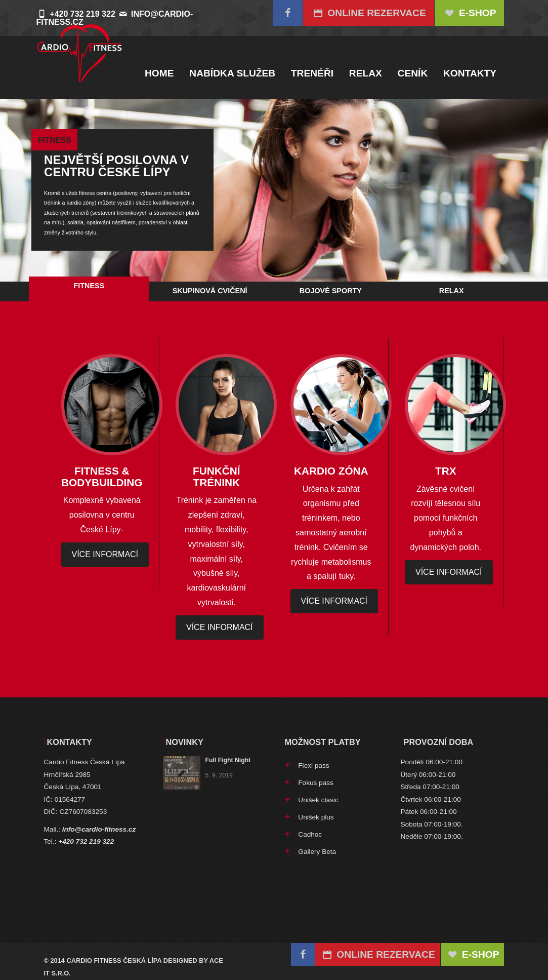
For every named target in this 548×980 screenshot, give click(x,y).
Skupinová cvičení (210, 291)
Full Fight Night (228, 760)
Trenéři (312, 73)
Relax (366, 73)
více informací (105, 554)
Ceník (413, 73)
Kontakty (470, 73)
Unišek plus (316, 817)
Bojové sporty (331, 291)
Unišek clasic (318, 800)
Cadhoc (310, 834)
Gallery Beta (317, 852)
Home (159, 73)
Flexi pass (313, 766)
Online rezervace (369, 13)
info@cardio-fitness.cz (99, 829)
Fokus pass (316, 783)
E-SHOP (470, 13)
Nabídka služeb (232, 73)
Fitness (89, 286)
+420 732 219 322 (86, 841)
